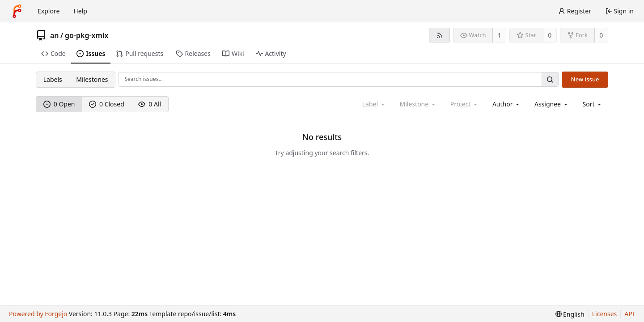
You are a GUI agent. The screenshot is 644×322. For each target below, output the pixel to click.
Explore (49, 11)
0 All (150, 104)
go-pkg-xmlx (87, 35)
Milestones (92, 79)
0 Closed (107, 104)
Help (80, 11)
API (629, 314)
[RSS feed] (439, 35)
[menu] (593, 104)
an (55, 35)
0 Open (59, 104)
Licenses (605, 314)
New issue (585, 79)
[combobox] (506, 104)
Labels (53, 79)
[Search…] (550, 79)
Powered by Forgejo (38, 314)
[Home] (17, 11)
